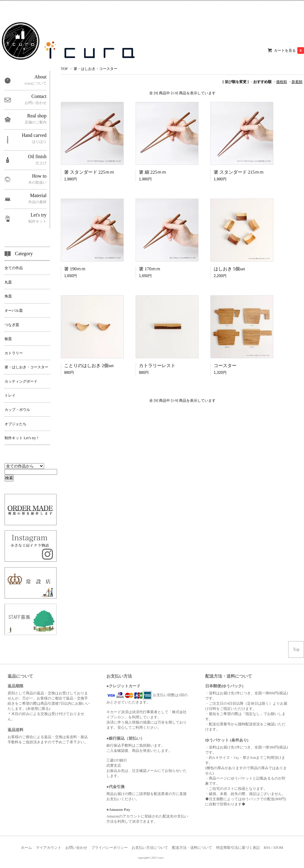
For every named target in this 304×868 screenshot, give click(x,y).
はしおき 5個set (229, 269)
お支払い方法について (150, 848)
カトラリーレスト (157, 366)
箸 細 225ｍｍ (153, 172)
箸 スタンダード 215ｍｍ (239, 172)
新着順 (297, 82)
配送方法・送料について (192, 848)
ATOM (278, 848)
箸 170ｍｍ (150, 269)
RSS (267, 848)
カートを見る (289, 50)
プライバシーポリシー (109, 848)
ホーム (26, 848)
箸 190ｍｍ (75, 269)
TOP (64, 69)
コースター (225, 366)
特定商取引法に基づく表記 (238, 848)
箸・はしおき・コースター (95, 69)
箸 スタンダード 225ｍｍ (89, 172)
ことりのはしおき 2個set (89, 366)
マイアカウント (49, 848)
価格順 (282, 82)
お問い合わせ (76, 848)
